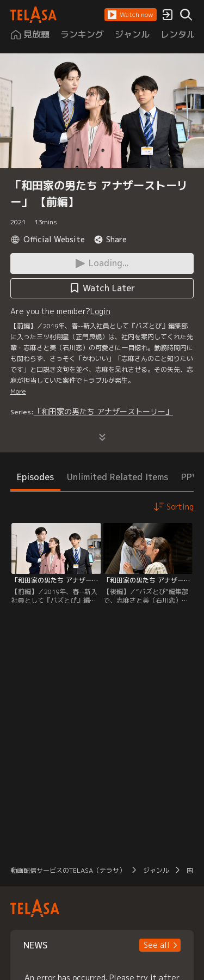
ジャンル (156, 870)
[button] (131, 15)
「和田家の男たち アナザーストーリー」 (103, 411)
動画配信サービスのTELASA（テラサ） (68, 870)
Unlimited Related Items (118, 477)
